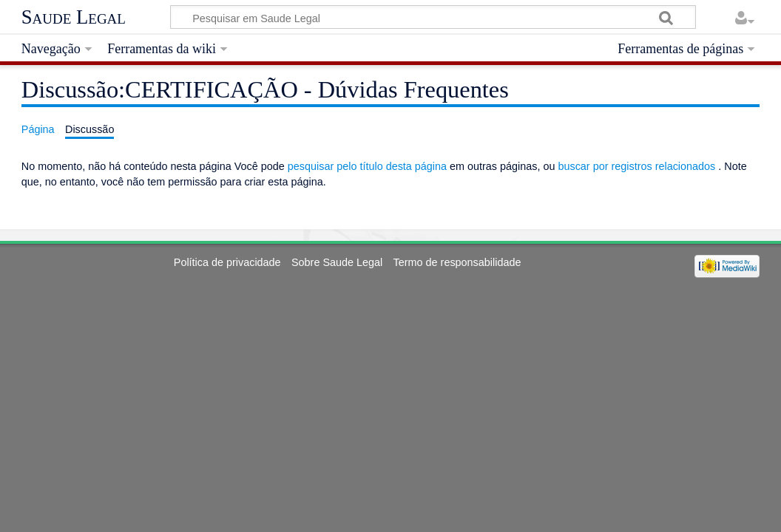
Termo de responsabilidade (457, 262)
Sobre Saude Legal (337, 262)
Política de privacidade (227, 262)
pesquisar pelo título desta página (367, 166)
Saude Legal (74, 17)
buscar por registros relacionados (636, 166)
